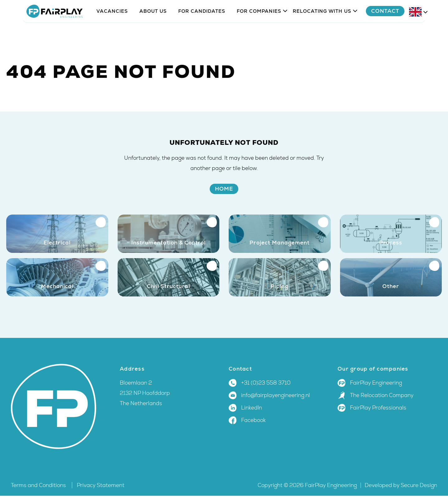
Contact (401, 29)
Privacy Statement (101, 487)
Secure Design (419, 487)
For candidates (202, 29)
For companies (259, 29)
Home (224, 189)
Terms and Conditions (39, 487)
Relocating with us (322, 29)
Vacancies (112, 29)
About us (153, 29)
